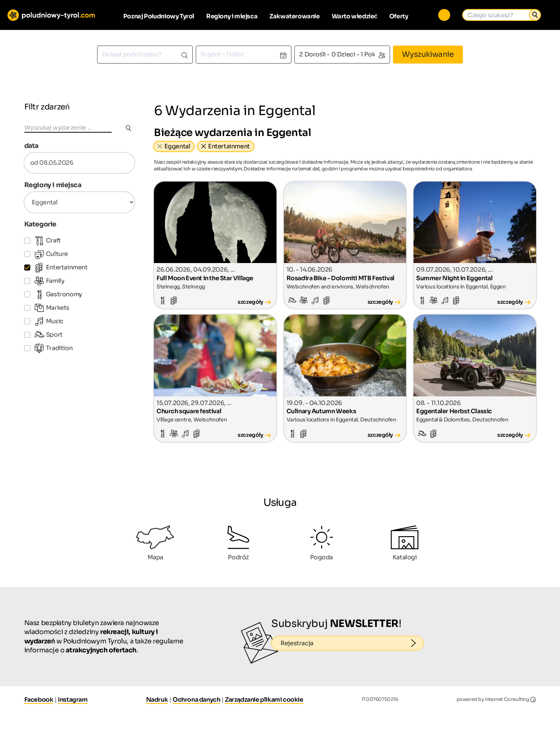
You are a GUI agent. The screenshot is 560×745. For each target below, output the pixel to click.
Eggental (177, 146)
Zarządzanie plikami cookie (264, 700)
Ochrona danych (196, 700)
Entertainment (229, 146)
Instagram (73, 700)
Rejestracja (352, 643)
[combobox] (145, 55)
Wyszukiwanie (428, 54)
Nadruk (157, 700)
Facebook (39, 700)
